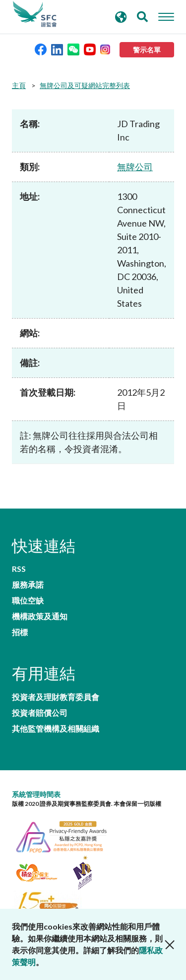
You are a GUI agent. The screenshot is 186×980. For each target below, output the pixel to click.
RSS (19, 569)
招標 (20, 632)
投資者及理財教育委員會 (56, 697)
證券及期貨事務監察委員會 (35, 14)
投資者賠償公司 (40, 713)
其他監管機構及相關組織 (56, 729)
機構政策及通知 (40, 616)
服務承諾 (28, 585)
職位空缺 (28, 601)
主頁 (19, 85)
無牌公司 (135, 167)
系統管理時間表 (36, 794)
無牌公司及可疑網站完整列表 (85, 85)
